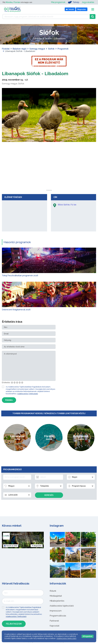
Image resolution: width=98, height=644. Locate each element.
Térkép (74, 2)
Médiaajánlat (56, 596)
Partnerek (54, 621)
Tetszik (11, 546)
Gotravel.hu (16, 534)
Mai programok (58, 2)
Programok (63, 49)
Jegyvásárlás (88, 2)
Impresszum (56, 611)
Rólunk (53, 591)
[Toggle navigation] (93, 9)
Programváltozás (58, 616)
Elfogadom (88, 636)
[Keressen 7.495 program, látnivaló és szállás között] (46, 17)
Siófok (51, 49)
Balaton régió (20, 49)
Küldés (9, 400)
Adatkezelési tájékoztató (62, 606)
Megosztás (37, 546)
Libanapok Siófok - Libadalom (38, 73)
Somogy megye (37, 49)
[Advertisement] (49, 174)
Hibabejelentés (57, 601)
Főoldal (6, 49)
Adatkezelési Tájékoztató (28, 394)
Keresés (49, 495)
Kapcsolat (54, 626)
